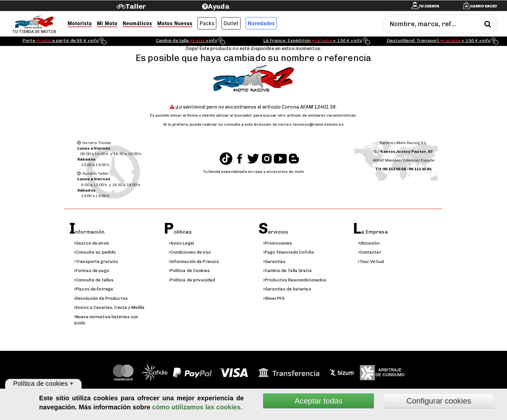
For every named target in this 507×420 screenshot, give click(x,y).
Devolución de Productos (101, 298)
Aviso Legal (181, 243)
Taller (136, 6)
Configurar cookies (439, 401)
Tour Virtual (371, 262)
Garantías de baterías (287, 289)
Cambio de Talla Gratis (287, 271)
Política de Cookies (189, 271)
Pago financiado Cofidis (289, 252)
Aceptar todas (318, 401)
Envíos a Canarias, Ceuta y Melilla (109, 307)
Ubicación (369, 243)
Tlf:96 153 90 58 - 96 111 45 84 (404, 169)
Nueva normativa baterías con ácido (106, 320)
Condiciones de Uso (190, 252)
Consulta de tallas (94, 280)
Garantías (274, 262)
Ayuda (219, 6)
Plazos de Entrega (94, 289)
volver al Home (184, 115)
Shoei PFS (274, 298)
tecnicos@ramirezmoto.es (318, 124)
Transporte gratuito (96, 262)
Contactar (370, 252)
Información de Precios (194, 262)
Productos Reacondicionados (295, 280)
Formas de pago (92, 271)
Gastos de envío (92, 243)
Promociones (278, 243)
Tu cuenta (429, 6)
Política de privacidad (192, 280)
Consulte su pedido (95, 252)
